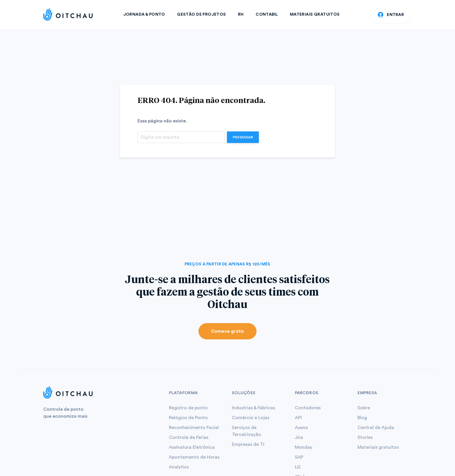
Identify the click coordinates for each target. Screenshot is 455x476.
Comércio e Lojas (251, 418)
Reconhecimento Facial (194, 428)
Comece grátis (228, 331)
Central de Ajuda (376, 428)
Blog (362, 418)
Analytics (179, 467)
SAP (299, 457)
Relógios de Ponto (188, 418)
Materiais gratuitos (378, 447)
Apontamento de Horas (194, 457)
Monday (304, 447)
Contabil (267, 15)
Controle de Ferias (189, 437)
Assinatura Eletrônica (192, 447)
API (298, 418)
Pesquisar (243, 137)
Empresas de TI (248, 444)
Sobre (364, 408)
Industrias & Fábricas (253, 408)
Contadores (308, 408)
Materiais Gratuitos (315, 15)
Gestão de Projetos (202, 15)
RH (241, 15)
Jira (299, 437)
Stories (365, 437)
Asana (301, 428)
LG (298, 467)
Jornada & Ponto (144, 15)
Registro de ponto (188, 408)
